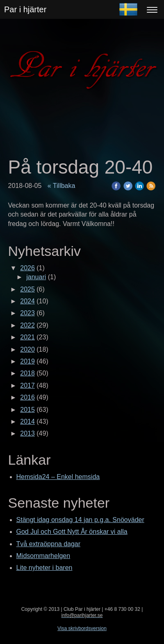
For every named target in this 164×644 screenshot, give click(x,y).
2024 (27, 301)
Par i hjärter (25, 9)
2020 (27, 349)
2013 (27, 433)
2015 (27, 410)
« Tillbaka (61, 186)
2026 (27, 268)
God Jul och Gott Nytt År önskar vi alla (72, 532)
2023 (27, 313)
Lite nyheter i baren (44, 568)
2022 (27, 325)
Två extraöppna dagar (49, 544)
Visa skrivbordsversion (82, 628)
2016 (27, 397)
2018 (27, 373)
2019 (27, 361)
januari (36, 277)
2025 (27, 289)
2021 (27, 337)
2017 (27, 385)
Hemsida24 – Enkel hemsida (58, 477)
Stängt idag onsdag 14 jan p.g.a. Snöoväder (80, 520)
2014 (27, 421)
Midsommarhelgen (43, 556)
